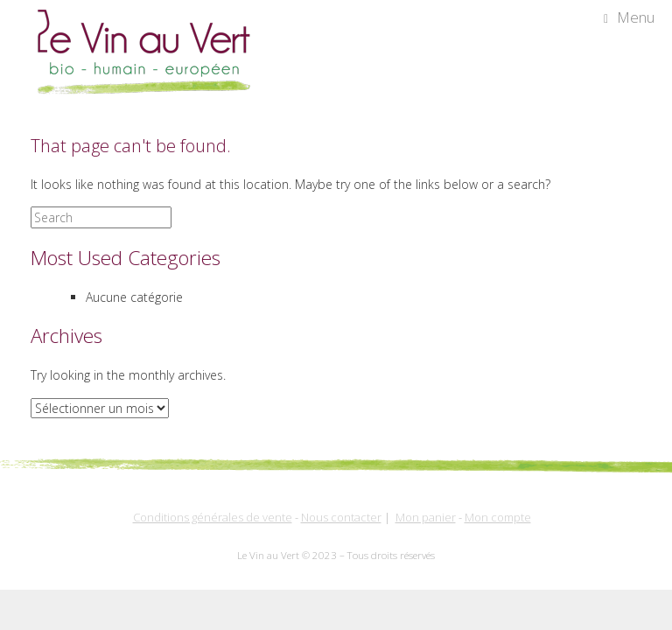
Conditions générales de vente (213, 517)
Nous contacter (341, 517)
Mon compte (498, 517)
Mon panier (426, 517)
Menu (629, 17)
